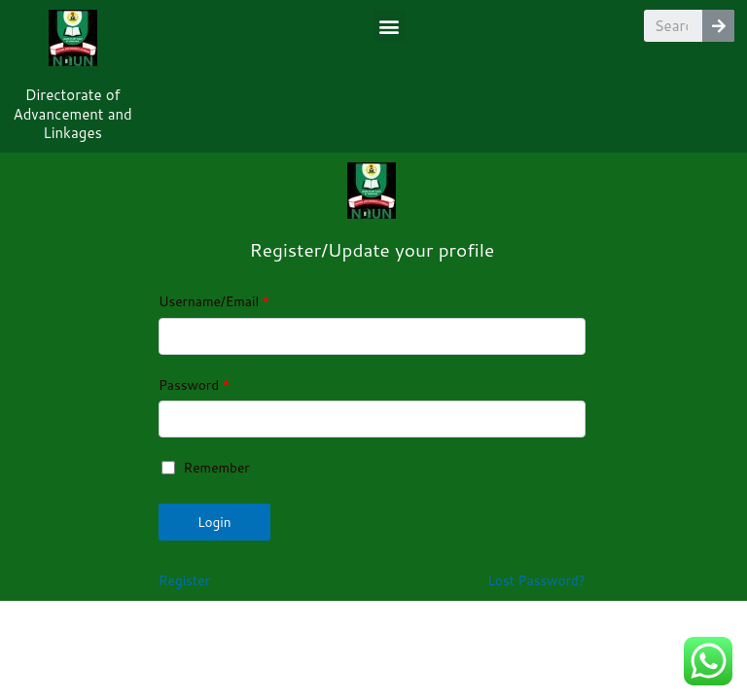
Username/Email (214, 301)
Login (214, 522)
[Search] (718, 26)
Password (194, 385)
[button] (390, 26)
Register (184, 580)
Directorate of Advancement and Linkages (73, 114)
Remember (206, 467)
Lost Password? (536, 580)
